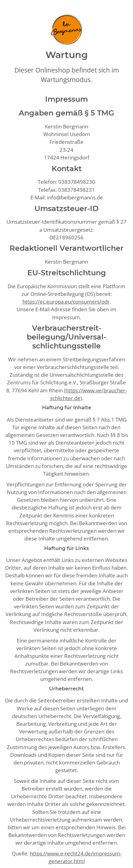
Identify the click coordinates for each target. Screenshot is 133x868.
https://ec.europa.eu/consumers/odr (66, 302)
